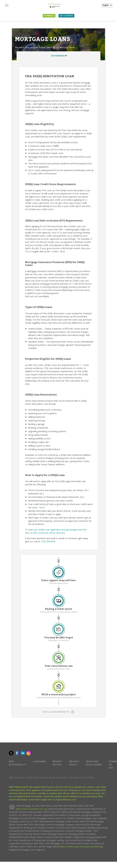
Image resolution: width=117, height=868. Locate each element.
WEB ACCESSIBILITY (18, 763)
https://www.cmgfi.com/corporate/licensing (81, 847)
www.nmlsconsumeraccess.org (31, 809)
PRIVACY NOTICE (58, 763)
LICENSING (39, 761)
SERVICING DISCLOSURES (94, 763)
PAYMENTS (49, 16)
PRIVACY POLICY (74, 763)
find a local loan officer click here (49, 533)
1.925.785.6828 (48, 541)
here (42, 507)
